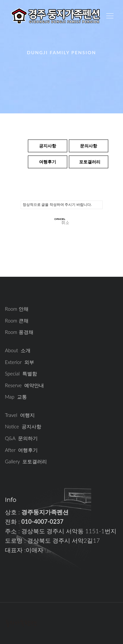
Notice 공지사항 (23, 426)
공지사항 (48, 146)
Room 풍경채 (19, 332)
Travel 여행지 (20, 415)
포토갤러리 (90, 162)
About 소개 (18, 350)
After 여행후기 (21, 450)
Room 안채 (17, 309)
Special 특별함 (21, 373)
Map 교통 (16, 397)
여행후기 (48, 162)
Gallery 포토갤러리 (26, 461)
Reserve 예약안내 (24, 385)
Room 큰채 (17, 321)
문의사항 (89, 146)
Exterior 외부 (20, 362)
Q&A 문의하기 (21, 438)
